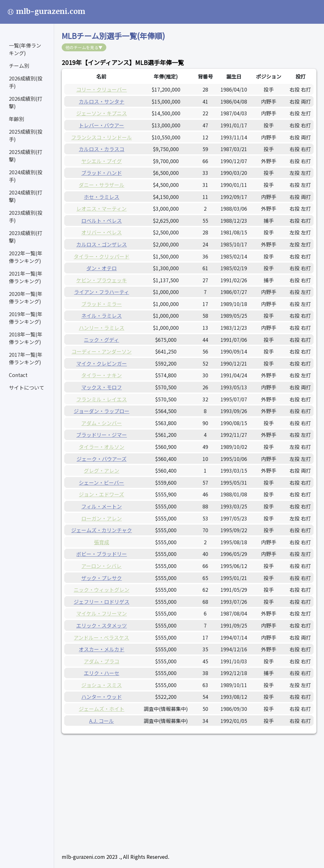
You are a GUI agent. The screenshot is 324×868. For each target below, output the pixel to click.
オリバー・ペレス (102, 232)
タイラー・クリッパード (102, 256)
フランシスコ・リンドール (102, 137)
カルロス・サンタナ (102, 101)
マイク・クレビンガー (102, 363)
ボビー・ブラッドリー (102, 554)
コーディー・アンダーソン (102, 351)
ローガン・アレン (102, 518)
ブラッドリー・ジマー (102, 435)
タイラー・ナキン (102, 375)
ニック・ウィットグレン (102, 590)
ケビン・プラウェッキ (102, 280)
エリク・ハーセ (102, 673)
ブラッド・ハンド (102, 173)
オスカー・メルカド (102, 649)
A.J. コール (102, 721)
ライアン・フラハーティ (102, 292)
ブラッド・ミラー (102, 304)
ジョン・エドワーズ (101, 494)
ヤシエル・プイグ (102, 161)
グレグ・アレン (102, 470)
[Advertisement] (189, 786)
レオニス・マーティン (101, 208)
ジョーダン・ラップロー (102, 411)
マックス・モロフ (102, 387)
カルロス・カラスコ (102, 149)
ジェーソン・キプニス (102, 113)
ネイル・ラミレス (102, 316)
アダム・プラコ (102, 661)
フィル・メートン (102, 506)
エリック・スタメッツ (102, 625)
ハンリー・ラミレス (102, 328)
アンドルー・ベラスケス (101, 637)
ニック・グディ (101, 340)
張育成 (102, 542)
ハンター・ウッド (102, 697)
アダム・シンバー (102, 423)
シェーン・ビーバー (101, 482)
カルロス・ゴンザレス (102, 244)
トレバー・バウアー (101, 125)
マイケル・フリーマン (102, 613)
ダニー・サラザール (102, 185)
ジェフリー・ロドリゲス (102, 602)
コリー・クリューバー (102, 89)
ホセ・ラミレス (102, 197)
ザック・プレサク (102, 578)
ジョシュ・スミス (102, 685)
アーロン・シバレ (101, 566)
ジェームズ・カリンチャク (102, 530)
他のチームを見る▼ (84, 47)
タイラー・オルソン (102, 447)
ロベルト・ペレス (102, 220)
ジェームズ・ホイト (102, 709)
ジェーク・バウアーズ (102, 459)
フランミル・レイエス (102, 399)
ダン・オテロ (102, 268)
